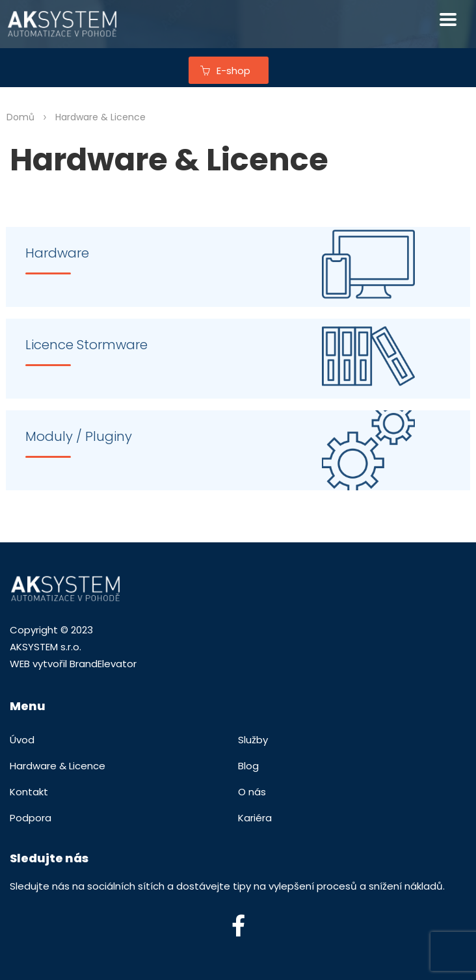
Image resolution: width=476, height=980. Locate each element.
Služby (253, 740)
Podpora (31, 818)
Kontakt (29, 792)
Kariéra (255, 818)
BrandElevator (103, 664)
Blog (248, 766)
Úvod (22, 740)
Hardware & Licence (58, 766)
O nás (252, 792)
